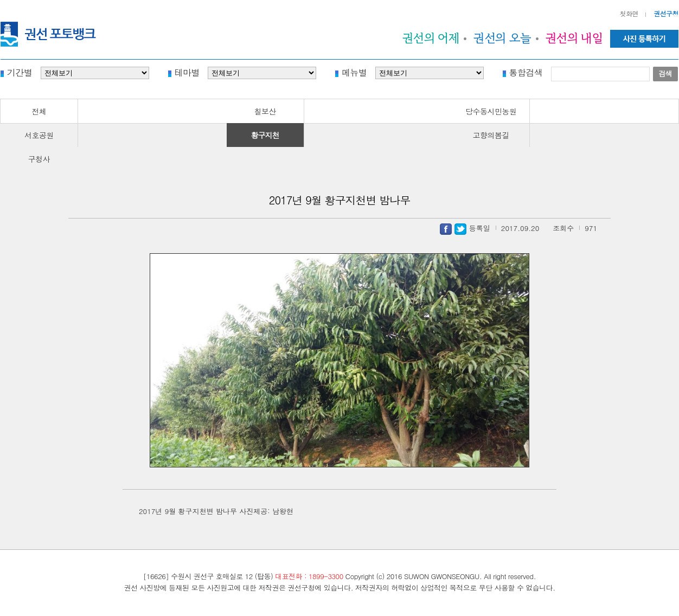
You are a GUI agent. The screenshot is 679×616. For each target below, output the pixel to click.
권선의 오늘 (502, 38)
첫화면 (629, 13)
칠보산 (265, 111)
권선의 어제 (431, 38)
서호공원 (39, 135)
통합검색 (526, 72)
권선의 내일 (574, 38)
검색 (665, 73)
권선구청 (666, 13)
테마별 (187, 72)
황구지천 (265, 135)
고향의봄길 (491, 135)
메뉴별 (354, 72)
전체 (39, 111)
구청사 (39, 159)
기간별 (20, 72)
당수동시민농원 (491, 111)
